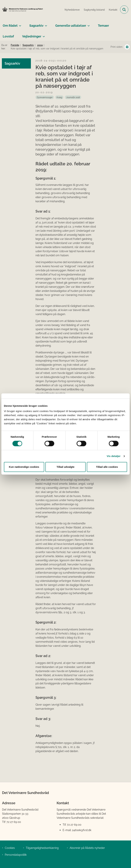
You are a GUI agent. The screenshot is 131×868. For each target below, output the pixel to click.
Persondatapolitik (16, 855)
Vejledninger (32, 36)
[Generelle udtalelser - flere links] (88, 24)
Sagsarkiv (36, 26)
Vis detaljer (114, 456)
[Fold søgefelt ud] (124, 10)
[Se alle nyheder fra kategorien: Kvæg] (59, 97)
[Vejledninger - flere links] (43, 35)
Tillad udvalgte (66, 467)
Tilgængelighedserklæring (42, 848)
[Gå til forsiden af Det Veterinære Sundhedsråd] (21, 9)
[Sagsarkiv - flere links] (45, 24)
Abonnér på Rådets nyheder (87, 848)
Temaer (103, 26)
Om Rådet (10, 26)
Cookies (10, 848)
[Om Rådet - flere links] (19, 24)
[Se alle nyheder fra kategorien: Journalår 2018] (73, 97)
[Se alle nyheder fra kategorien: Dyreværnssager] (45, 97)
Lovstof (8, 36)
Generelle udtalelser (71, 26)
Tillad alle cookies (107, 467)
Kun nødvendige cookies (24, 467)
